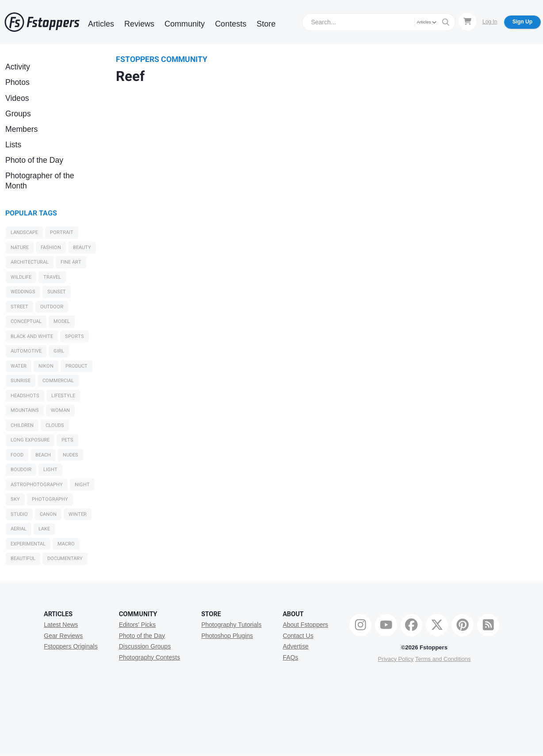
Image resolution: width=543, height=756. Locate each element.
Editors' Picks (138, 625)
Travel (52, 277)
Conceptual (26, 321)
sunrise (21, 381)
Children (22, 425)
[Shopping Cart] (467, 22)
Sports (75, 336)
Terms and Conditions (443, 659)
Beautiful (23, 558)
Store (266, 24)
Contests (231, 24)
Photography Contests (150, 657)
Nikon (46, 366)
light (50, 470)
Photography (50, 499)
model (62, 321)
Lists (13, 145)
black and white (32, 336)
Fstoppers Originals (71, 646)
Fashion (51, 248)
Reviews (139, 24)
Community (185, 24)
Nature (20, 248)
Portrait (62, 232)
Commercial (58, 381)
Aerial (19, 529)
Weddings (23, 292)
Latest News (61, 625)
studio (19, 514)
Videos (17, 98)
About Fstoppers (305, 625)
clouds (55, 425)
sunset (57, 292)
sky (15, 499)
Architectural (30, 262)
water (19, 366)
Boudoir (21, 470)
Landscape (24, 232)
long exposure (30, 440)
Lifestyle (63, 396)
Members (21, 129)
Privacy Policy (396, 659)
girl (59, 351)
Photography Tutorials (231, 625)
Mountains (25, 410)
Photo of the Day (34, 160)
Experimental (28, 544)
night (82, 485)
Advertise (295, 646)
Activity (18, 67)
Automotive (26, 351)
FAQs (290, 657)
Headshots (25, 396)
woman (60, 410)
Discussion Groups (145, 646)
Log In (490, 22)
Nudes (71, 455)
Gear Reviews (63, 636)
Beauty (82, 248)
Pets (67, 440)
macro (66, 544)
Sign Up (522, 22)
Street (19, 307)
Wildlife (21, 277)
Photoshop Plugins (227, 636)
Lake (44, 529)
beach (43, 455)
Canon (48, 514)
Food (17, 455)
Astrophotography (37, 485)
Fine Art (71, 262)
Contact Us (298, 636)
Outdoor (52, 307)
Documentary (65, 558)
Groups (18, 114)
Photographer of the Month (40, 181)
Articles (101, 24)
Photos (17, 82)
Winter (78, 514)
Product (76, 366)
